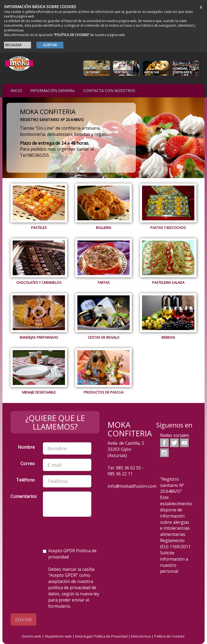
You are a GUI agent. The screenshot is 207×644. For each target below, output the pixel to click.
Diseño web (32, 636)
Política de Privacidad (111, 636)
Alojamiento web (58, 636)
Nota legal (83, 636)
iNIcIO (16, 91)
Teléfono (25, 480)
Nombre (26, 447)
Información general (53, 91)
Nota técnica (141, 636)
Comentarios (24, 496)
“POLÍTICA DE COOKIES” (72, 35)
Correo (28, 463)
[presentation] (51, 531)
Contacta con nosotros (109, 91)
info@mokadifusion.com (132, 486)
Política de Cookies (169, 636)
